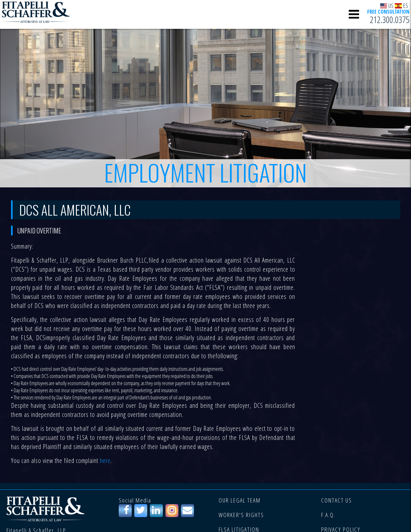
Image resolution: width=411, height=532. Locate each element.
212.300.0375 (390, 20)
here (105, 461)
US (387, 5)
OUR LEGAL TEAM (240, 500)
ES (401, 5)
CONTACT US (337, 500)
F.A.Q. (328, 515)
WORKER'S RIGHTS (241, 515)
